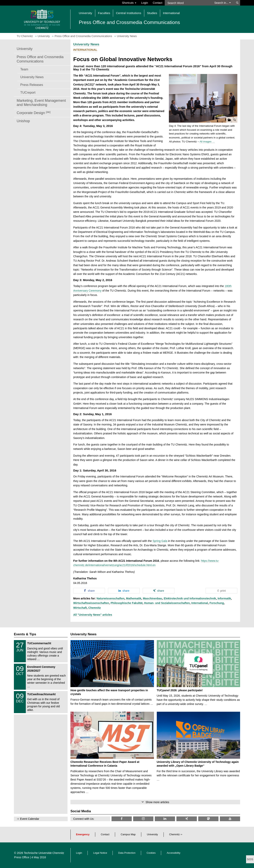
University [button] (86, 13)
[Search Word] (188, 3)
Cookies (151, 853)
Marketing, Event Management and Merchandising (41, 103)
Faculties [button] (104, 13)
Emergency (83, 834)
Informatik (224, 598)
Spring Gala (160, 541)
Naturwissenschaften (110, 598)
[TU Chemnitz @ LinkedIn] (165, 819)
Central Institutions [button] (128, 13)
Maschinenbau (152, 598)
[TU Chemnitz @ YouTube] (230, 819)
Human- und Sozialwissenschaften (167, 603)
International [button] (171, 13)
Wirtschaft (80, 608)
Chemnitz (95, 608)
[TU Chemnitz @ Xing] (187, 819)
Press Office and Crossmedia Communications (40, 59)
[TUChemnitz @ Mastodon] (208, 819)
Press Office (22, 857)
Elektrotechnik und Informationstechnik (190, 598)
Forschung (217, 603)
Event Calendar (30, 819)
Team (24, 69)
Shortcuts (129, 3)
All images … (207, 142)
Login (144, 3)
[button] (203, 98)
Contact (158, 3)
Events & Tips (25, 634)
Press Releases (32, 85)
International (200, 603)
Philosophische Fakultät (127, 603)
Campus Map (128, 834)
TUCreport (28, 92)
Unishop (23, 121)
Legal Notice (100, 853)
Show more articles (157, 802)
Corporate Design (34, 113)
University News (32, 77)
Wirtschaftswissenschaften (91, 603)
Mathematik (134, 598)
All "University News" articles (93, 615)
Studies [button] (152, 13)
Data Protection (127, 853)
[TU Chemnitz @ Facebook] (122, 819)
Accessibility (174, 853)
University (25, 49)
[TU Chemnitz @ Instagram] (143, 819)
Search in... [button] (223, 3)
